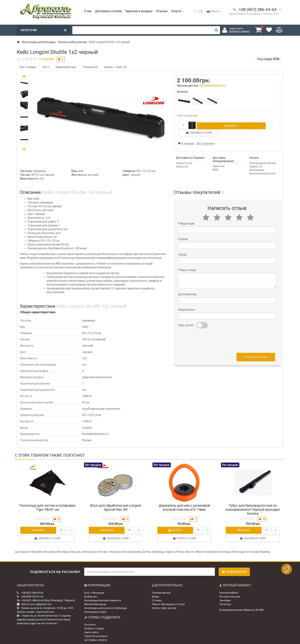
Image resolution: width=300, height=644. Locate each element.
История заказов (230, 595)
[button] (24, 149)
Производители (161, 591)
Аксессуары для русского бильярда (106, 606)
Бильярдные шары (95, 610)
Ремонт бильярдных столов (168, 602)
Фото (46, 67)
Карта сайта (91, 631)
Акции (155, 595)
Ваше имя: (187, 222)
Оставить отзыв (256, 355)
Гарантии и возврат (96, 634)
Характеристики (66, 67)
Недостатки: (187, 308)
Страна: (183, 237)
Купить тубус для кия (164, 606)
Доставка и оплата (108, 11)
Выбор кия (91, 595)
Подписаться (234, 570)
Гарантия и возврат (139, 11)
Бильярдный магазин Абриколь (103, 599)
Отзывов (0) (90, 67)
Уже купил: (186, 323)
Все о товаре (28, 67)
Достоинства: (187, 292)
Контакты (90, 623)
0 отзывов (47, 59)
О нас (88, 11)
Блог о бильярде (94, 591)
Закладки (225, 599)
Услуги (177, 11)
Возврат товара (94, 627)
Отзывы (162, 11)
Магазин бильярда (95, 602)
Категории (44, 30)
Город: (182, 253)
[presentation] (207, 338)
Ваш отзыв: (188, 268)
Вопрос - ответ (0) (116, 67)
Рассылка (225, 602)
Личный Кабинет (229, 591)
